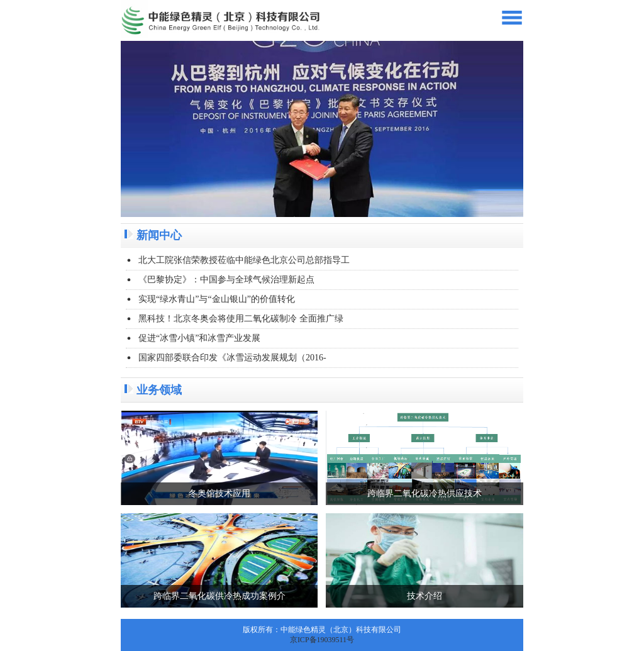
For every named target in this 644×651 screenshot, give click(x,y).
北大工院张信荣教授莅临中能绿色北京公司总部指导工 (244, 260)
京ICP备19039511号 (322, 640)
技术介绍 (425, 596)
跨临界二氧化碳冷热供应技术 (425, 493)
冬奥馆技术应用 (219, 493)
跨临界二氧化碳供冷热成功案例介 (219, 596)
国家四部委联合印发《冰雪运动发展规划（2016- (232, 358)
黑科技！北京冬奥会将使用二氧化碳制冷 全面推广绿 (241, 319)
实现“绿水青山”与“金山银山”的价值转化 (217, 299)
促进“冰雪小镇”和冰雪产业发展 (199, 338)
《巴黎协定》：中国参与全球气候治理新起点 (226, 280)
